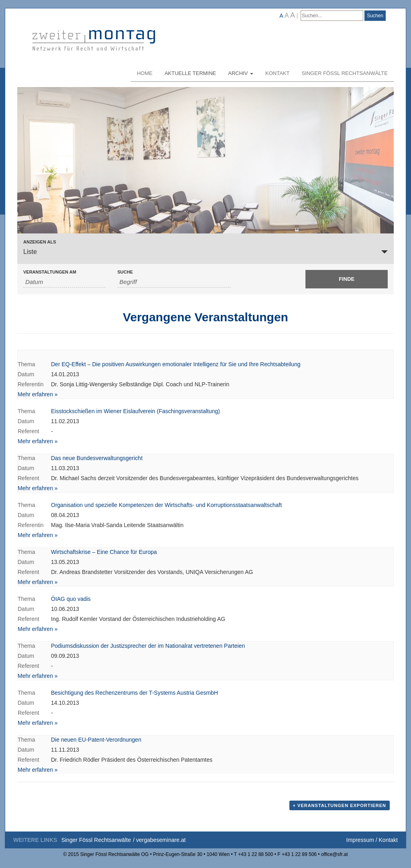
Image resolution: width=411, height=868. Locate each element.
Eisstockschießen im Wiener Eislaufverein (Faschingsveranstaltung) (135, 411)
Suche (125, 272)
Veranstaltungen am (50, 272)
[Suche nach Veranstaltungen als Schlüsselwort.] (174, 282)
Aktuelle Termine (190, 73)
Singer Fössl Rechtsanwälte (345, 73)
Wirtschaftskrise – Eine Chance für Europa (104, 552)
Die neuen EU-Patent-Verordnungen (96, 740)
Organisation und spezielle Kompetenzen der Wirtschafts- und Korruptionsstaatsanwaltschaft (166, 505)
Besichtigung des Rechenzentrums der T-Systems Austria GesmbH (134, 693)
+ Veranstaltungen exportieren (340, 805)
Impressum (360, 840)
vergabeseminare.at (161, 840)
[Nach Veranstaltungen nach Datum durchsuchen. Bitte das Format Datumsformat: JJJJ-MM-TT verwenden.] (64, 282)
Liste (30, 252)
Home (145, 73)
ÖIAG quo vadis (71, 599)
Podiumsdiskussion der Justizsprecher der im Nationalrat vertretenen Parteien (148, 646)
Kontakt (277, 73)
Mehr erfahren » (38, 394)
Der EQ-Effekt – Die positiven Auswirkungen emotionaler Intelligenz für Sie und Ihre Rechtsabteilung (176, 364)
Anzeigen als (40, 242)
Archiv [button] (241, 73)
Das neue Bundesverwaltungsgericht (97, 458)
